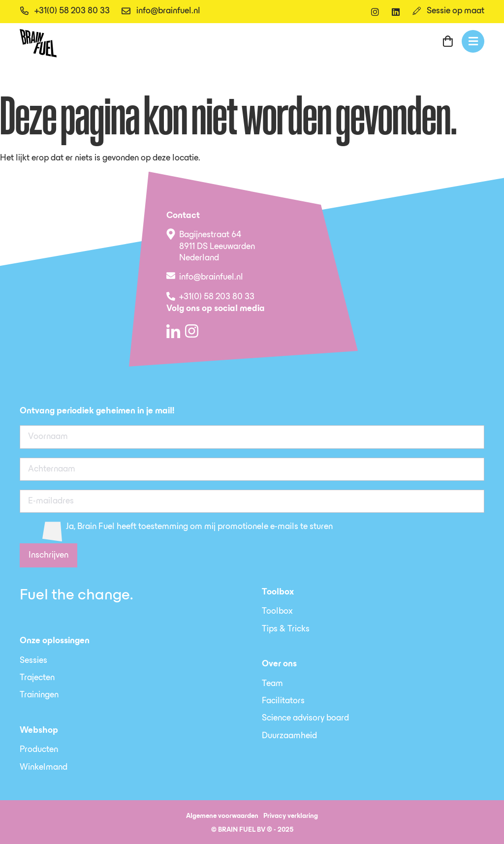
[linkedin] (396, 12)
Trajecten (37, 678)
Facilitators (283, 701)
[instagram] (375, 12)
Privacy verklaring (291, 816)
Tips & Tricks (286, 629)
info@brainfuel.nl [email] (168, 11)
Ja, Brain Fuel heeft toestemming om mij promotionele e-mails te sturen (199, 527)
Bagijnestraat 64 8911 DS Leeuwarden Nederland (217, 247)
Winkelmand (44, 768)
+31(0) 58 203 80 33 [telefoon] (72, 11)
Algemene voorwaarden (222, 816)
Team (272, 684)
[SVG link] (38, 43)
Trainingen (39, 695)
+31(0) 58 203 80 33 (217, 297)
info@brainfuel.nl (211, 278)
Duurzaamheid (289, 736)
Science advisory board (305, 719)
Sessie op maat (456, 11)
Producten (39, 750)
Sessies (33, 661)
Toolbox (277, 612)
